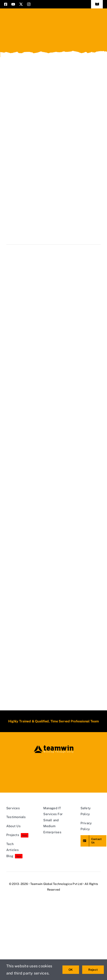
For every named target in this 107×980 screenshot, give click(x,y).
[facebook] (6, 4)
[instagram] (29, 4)
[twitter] (21, 4)
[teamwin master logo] (54, 746)
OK (71, 970)
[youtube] (13, 4)
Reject (93, 970)
